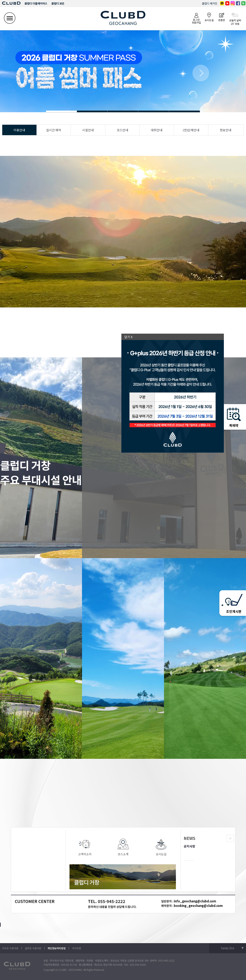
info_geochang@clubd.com (195, 901)
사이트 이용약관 (10, 948)
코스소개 (123, 846)
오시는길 (161, 846)
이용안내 (19, 130)
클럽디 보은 (58, 3)
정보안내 (225, 130)
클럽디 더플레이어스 (36, 3)
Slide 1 (92, 111)
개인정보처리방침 (57, 948)
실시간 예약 (54, 130)
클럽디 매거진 (210, 3)
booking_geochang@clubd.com (198, 906)
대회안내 (157, 130)
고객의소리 (85, 846)
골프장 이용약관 (33, 948)
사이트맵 (76, 948)
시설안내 (88, 130)
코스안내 (122, 130)
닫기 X (129, 337)
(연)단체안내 (191, 130)
